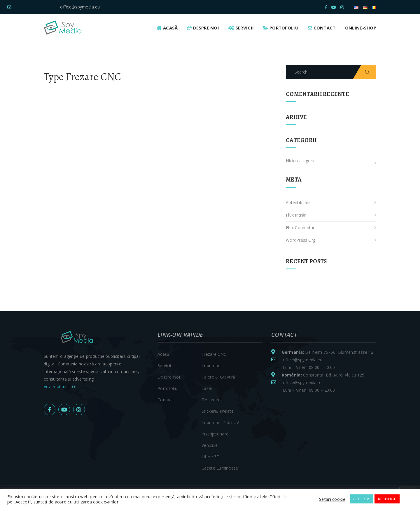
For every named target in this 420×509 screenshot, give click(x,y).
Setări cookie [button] (332, 499)
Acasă (163, 354)
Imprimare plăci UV (220, 422)
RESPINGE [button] (387, 499)
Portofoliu (167, 388)
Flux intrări (296, 215)
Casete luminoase (220, 468)
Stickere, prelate (218, 411)
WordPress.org (301, 240)
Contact (165, 400)
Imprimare (212, 366)
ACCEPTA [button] (361, 499)
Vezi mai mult (60, 387)
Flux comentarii (301, 228)
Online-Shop (361, 28)
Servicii (164, 366)
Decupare (211, 400)
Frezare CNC (214, 354)
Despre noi (169, 377)
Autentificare (298, 202)
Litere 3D (211, 457)
